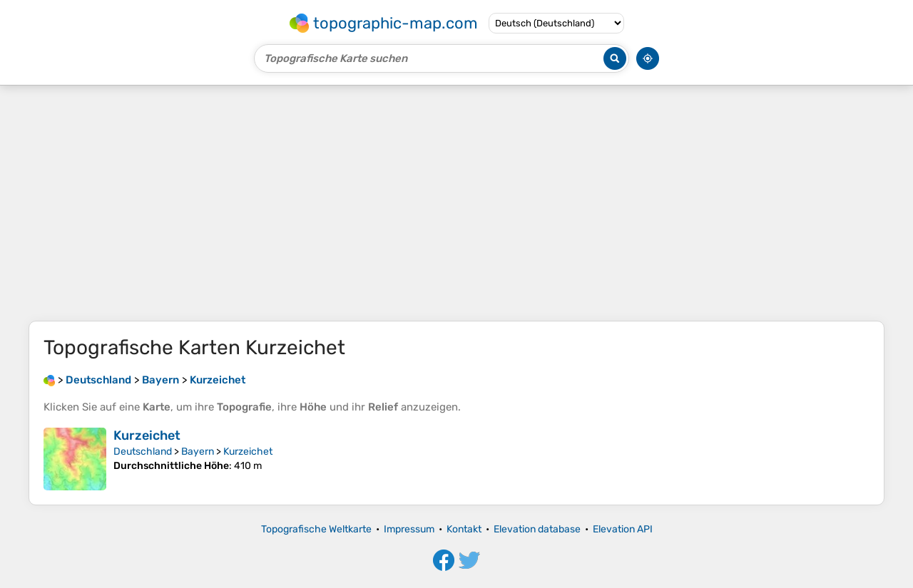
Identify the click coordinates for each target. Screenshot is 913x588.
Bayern (198, 452)
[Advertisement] (456, 203)
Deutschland (143, 452)
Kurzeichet (147, 435)
